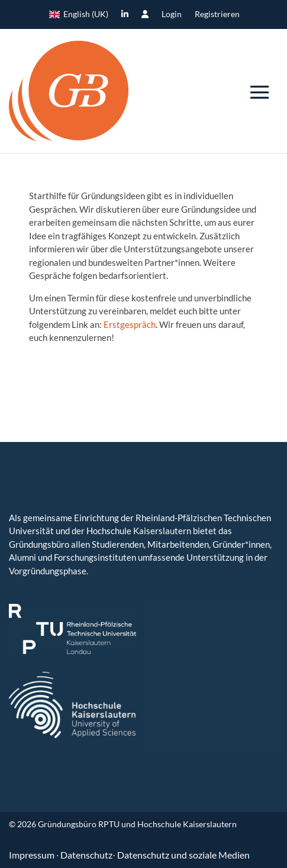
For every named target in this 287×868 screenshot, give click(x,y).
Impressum (33, 855)
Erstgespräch (130, 324)
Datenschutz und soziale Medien (183, 855)
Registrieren (217, 14)
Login (172, 14)
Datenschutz (86, 855)
